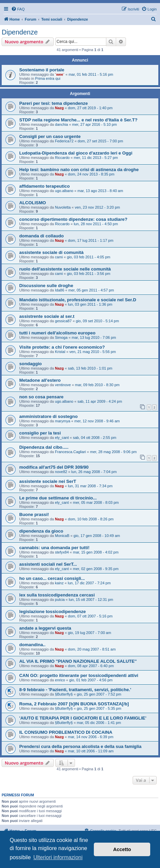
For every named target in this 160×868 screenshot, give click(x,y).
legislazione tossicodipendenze (52, 612)
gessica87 (63, 321)
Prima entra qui (48, 78)
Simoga (61, 337)
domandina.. (32, 645)
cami (59, 257)
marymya (63, 421)
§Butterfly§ (64, 694)
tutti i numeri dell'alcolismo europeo (57, 333)
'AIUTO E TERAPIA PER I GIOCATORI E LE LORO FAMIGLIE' (83, 718)
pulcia (60, 600)
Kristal (60, 352)
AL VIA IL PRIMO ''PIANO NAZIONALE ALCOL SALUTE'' (78, 661)
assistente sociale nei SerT (48, 481)
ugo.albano (64, 191)
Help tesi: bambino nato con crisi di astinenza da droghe (79, 170)
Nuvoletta (63, 207)
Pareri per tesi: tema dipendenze (54, 103)
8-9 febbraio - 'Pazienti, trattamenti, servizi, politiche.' (75, 690)
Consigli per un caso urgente (50, 136)
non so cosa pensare (41, 397)
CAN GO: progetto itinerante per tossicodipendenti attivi (79, 675)
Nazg (59, 108)
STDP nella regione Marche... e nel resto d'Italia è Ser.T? (78, 120)
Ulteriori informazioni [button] (58, 857)
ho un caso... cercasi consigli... (52, 578)
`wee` (60, 74)
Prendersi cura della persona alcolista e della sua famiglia (80, 746)
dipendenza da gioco (41, 531)
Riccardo (62, 158)
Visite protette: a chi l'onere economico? (62, 347)
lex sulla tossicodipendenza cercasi (57, 595)
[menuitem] (18, 9)
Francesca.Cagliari (71, 452)
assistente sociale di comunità (51, 252)
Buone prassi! (34, 514)
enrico (60, 680)
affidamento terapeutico (44, 186)
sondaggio (31, 364)
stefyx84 (62, 552)
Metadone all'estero (40, 380)
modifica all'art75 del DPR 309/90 (54, 467)
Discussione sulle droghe (46, 286)
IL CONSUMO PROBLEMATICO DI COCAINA (66, 732)
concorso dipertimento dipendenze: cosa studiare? (73, 219)
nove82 (61, 472)
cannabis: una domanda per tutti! (54, 548)
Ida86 (60, 290)
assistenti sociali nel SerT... (48, 564)
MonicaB (62, 536)
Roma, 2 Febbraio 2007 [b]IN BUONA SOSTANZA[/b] (74, 704)
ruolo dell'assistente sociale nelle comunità (65, 269)
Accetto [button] (122, 849)
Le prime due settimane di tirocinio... (58, 498)
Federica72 (64, 141)
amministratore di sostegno (48, 416)
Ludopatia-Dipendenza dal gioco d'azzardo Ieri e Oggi (76, 153)
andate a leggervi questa (45, 628)
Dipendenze (20, 32)
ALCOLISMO (33, 203)
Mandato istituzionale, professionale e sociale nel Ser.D (78, 300)
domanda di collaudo (42, 236)
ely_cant (62, 438)
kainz (59, 583)
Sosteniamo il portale (42, 70)
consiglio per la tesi (40, 433)
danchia (62, 124)
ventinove (63, 385)
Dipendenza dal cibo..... (44, 447)
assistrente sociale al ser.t (47, 316)
